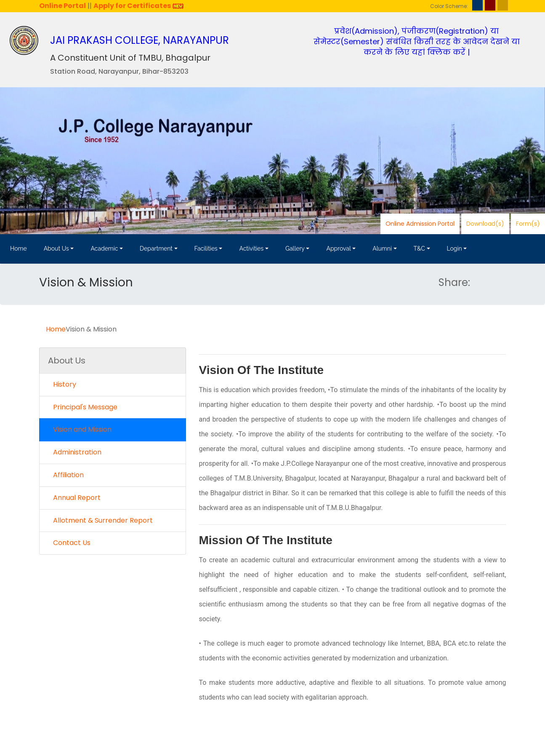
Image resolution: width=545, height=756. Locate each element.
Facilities (206, 248)
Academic (104, 248)
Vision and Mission (80, 429)
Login (455, 248)
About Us (56, 248)
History (62, 384)
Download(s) (485, 224)
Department (156, 248)
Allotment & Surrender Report (100, 520)
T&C (419, 248)
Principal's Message (83, 407)
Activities (251, 248)
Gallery (295, 248)
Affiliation (66, 475)
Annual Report (74, 498)
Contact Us (69, 543)
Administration (75, 452)
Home (19, 248)
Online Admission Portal (420, 224)
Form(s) (528, 224)
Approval (338, 248)
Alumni (382, 248)
